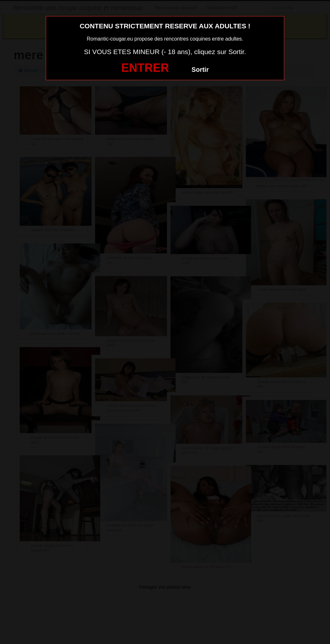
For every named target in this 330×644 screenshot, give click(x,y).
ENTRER (145, 68)
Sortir (200, 70)
